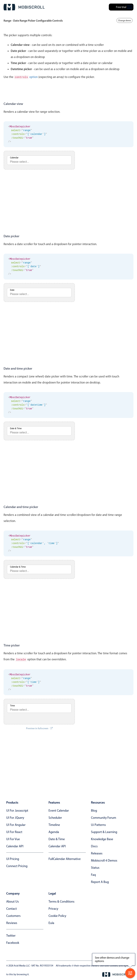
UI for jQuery (15, 817)
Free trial (121, 7)
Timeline (54, 824)
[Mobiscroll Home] (24, 7)
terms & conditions (61, 901)
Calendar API (15, 846)
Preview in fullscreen (39, 728)
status (95, 867)
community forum (104, 817)
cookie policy (57, 915)
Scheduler (55, 817)
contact (12, 908)
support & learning (104, 831)
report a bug (100, 881)
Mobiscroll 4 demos (104, 860)
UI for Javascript (17, 810)
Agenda (54, 831)
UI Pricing (13, 858)
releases (97, 853)
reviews (12, 922)
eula (51, 922)
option (26, 77)
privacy (53, 908)
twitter (11, 935)
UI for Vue (13, 838)
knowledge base (102, 838)
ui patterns (98, 824)
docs (94, 846)
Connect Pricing (17, 865)
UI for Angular (16, 824)
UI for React (14, 831)
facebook (13, 942)
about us (12, 901)
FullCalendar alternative (65, 858)
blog (94, 810)
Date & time (57, 838)
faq (93, 874)
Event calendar (59, 810)
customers (13, 915)
